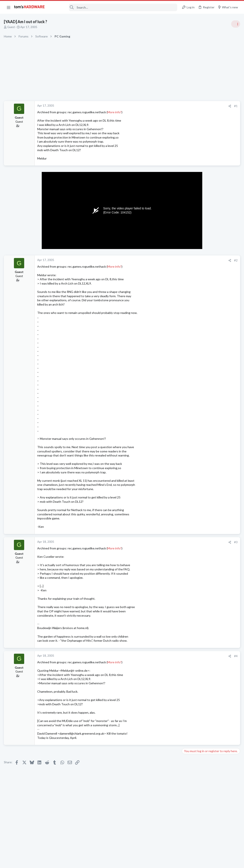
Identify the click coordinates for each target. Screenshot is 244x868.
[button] (9, 7)
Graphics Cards (193, 538)
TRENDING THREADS (190, 232)
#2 (167, 260)
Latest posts (186, 446)
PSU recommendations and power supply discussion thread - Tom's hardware (210, 323)
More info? (115, 112)
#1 (167, 106)
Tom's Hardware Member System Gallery (210, 274)
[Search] (114, 7)
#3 (167, 542)
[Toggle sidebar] (235, 24)
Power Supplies (193, 340)
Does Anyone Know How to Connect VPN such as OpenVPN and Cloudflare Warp (208, 476)
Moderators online (191, 612)
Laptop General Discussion (200, 435)
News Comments (194, 265)
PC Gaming (190, 310)
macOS (188, 488)
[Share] (161, 106)
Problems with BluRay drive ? (209, 455)
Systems (188, 286)
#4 (167, 656)
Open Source (191, 463)
